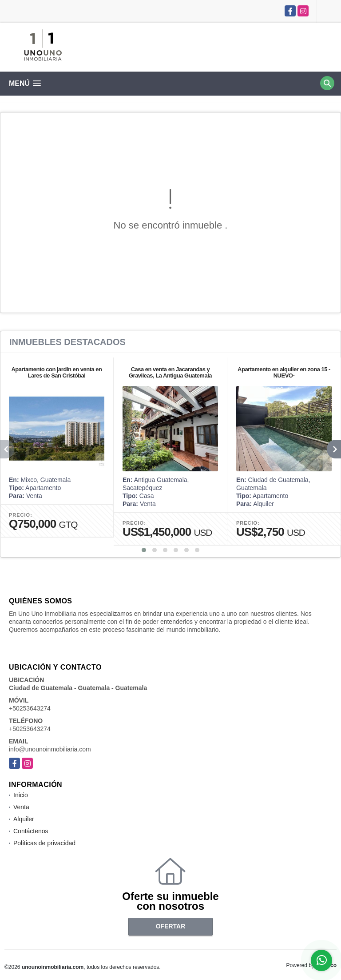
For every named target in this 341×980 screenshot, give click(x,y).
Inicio (21, 795)
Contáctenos (31, 831)
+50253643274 (30, 708)
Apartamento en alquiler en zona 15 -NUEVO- (284, 372)
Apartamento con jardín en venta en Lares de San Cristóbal (56, 372)
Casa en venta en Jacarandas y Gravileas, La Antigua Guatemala (170, 372)
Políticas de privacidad (44, 843)
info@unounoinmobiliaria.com (50, 749)
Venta (21, 807)
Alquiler (24, 819)
